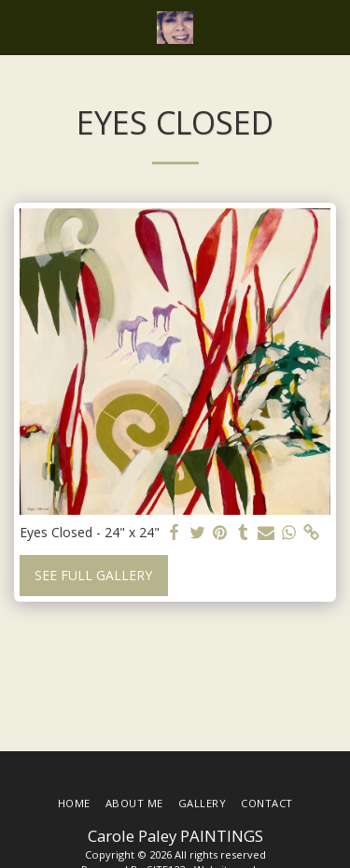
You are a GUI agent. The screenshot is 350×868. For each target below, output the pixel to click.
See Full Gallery (93, 575)
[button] (21, 27)
